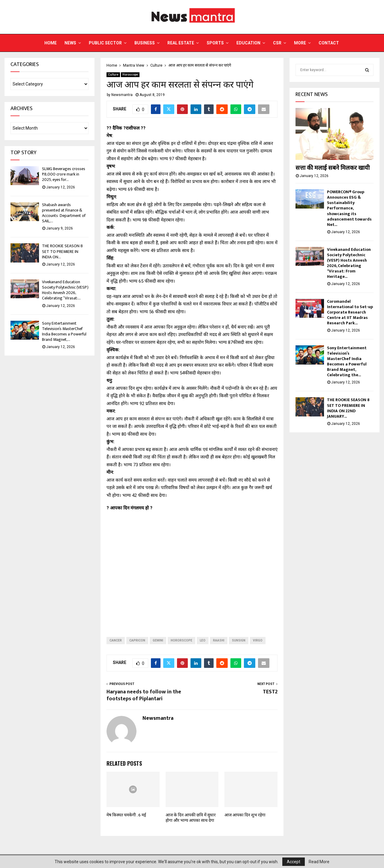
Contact (329, 43)
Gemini (158, 640)
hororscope (181, 640)
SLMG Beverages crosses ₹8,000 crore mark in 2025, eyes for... (64, 174)
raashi (219, 640)
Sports (215, 43)
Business (145, 43)
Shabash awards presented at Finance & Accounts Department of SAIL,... (64, 213)
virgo (258, 640)
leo (203, 640)
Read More (319, 862)
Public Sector (105, 43)
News (70, 43)
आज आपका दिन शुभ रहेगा (245, 815)
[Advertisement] (192, 569)
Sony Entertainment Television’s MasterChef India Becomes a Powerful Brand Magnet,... (64, 332)
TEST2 (270, 692)
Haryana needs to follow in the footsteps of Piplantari (144, 695)
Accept (294, 862)
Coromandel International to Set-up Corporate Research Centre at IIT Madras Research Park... (350, 312)
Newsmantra (122, 95)
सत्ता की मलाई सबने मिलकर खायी (333, 168)
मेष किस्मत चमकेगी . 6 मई (126, 815)
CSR (277, 43)
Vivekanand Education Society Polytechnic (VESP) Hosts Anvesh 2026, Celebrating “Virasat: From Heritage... (349, 263)
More (300, 43)
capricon (137, 640)
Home (51, 43)
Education (248, 43)
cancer (116, 640)
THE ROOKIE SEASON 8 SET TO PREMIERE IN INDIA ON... (62, 251)
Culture (113, 75)
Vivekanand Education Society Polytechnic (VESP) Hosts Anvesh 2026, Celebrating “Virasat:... (65, 290)
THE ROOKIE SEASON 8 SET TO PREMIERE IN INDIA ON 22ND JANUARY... (348, 408)
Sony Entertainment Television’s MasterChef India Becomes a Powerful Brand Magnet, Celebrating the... (347, 361)
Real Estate (181, 43)
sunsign (239, 640)
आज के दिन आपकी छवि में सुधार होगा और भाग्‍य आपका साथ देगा (191, 818)
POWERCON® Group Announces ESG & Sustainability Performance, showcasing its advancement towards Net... (349, 208)
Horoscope (130, 75)
